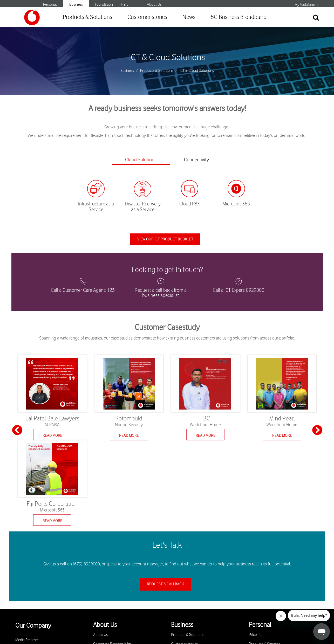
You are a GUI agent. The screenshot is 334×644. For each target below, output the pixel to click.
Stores (98, 580)
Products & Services (264, 561)
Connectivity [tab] (199, 160)
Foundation (104, 5)
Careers (21, 566)
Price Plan (257, 552)
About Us (154, 5)
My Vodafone (305, 5)
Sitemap (230, 633)
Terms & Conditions (199, 633)
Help (125, 5)
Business (76, 5)
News (189, 17)
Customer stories (147, 17)
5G (251, 589)
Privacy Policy (163, 633)
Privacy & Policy (106, 570)
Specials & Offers (262, 570)
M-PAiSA (256, 580)
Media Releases (27, 557)
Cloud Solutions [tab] (138, 160)
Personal (50, 5)
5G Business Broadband (239, 17)
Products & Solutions (87, 17)
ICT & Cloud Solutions (167, 58)
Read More (52, 437)
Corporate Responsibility (113, 561)
